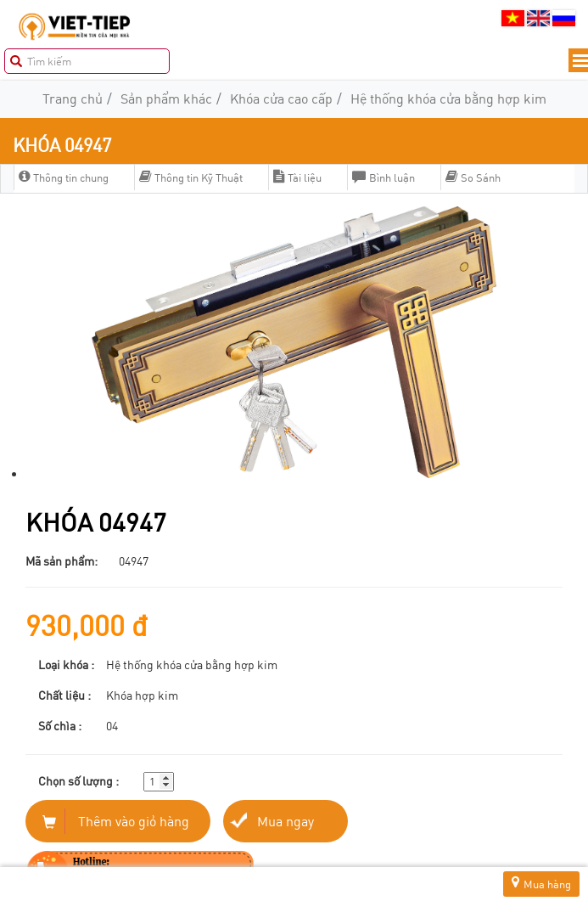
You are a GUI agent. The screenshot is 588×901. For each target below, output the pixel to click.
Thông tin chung (64, 177)
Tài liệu (297, 177)
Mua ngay (286, 821)
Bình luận (384, 177)
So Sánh (473, 177)
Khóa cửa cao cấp (281, 98)
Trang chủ (73, 98)
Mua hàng (541, 884)
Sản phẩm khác (166, 98)
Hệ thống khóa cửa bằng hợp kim (448, 98)
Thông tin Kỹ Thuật (191, 177)
